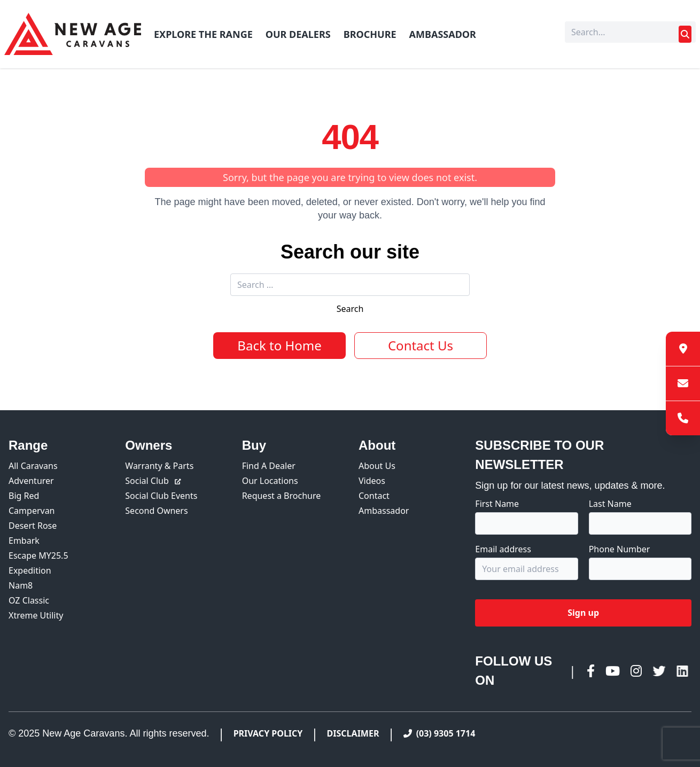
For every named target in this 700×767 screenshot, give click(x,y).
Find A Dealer (269, 466)
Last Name (610, 504)
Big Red (24, 496)
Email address (503, 549)
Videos (372, 481)
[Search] (630, 32)
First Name (497, 504)
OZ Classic (29, 600)
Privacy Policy (268, 733)
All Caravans (33, 466)
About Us (377, 466)
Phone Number (620, 549)
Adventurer (31, 481)
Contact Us (421, 345)
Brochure (370, 34)
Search (350, 309)
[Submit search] (685, 34)
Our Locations (270, 481)
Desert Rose (33, 526)
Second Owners (156, 511)
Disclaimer (353, 733)
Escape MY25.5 (38, 555)
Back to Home (279, 345)
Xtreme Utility (36, 615)
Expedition (30, 570)
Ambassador (443, 34)
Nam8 (21, 585)
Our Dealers (298, 34)
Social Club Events (161, 496)
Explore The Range (203, 34)
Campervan (32, 511)
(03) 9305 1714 (440, 733)
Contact (374, 496)
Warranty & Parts (159, 466)
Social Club (153, 481)
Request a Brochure (282, 496)
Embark (24, 541)
